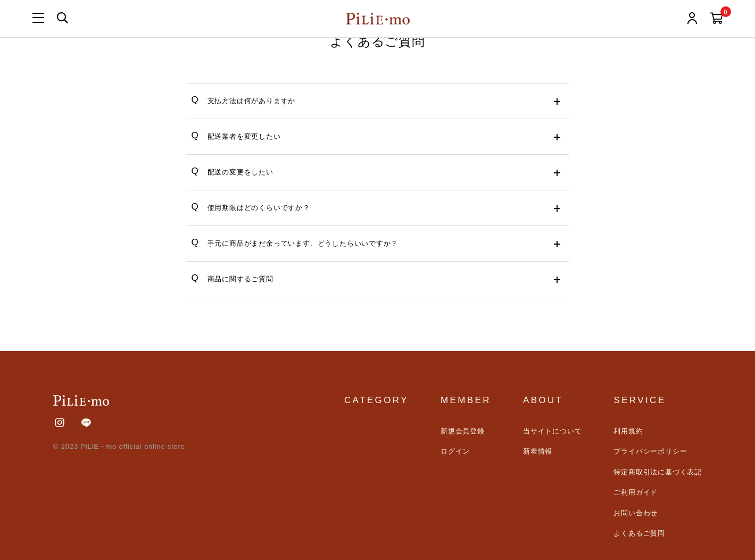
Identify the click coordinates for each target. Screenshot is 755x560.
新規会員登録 (463, 431)
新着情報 (538, 451)
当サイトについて (552, 431)
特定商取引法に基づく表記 (658, 472)
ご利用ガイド (636, 492)
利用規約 (628, 431)
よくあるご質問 (639, 533)
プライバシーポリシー (650, 451)
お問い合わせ (636, 513)
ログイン (455, 451)
